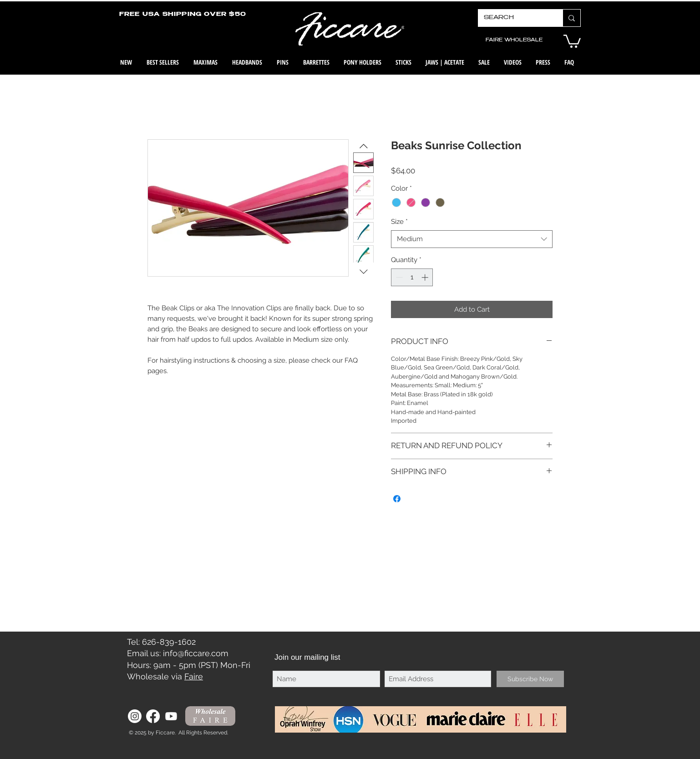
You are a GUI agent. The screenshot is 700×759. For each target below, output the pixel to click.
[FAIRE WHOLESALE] (514, 40)
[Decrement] (398, 277)
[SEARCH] (514, 18)
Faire (194, 676)
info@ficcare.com (196, 653)
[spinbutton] (412, 277)
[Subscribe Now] (530, 679)
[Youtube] (171, 716)
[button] (572, 40)
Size (399, 222)
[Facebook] (153, 716)
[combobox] (472, 239)
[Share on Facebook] (397, 499)
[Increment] (426, 277)
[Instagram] (135, 716)
